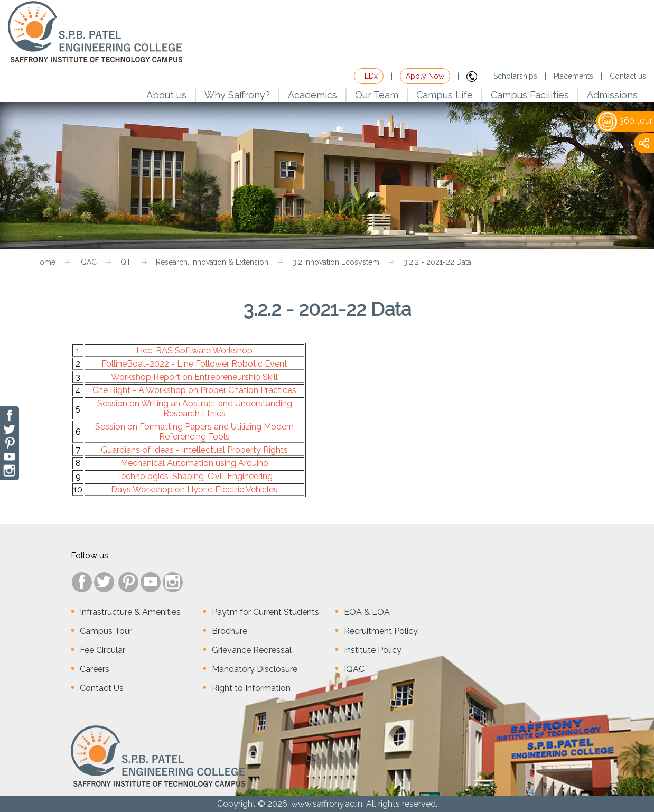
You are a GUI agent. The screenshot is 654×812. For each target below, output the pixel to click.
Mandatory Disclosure (255, 669)
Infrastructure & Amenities (130, 612)
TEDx (369, 76)
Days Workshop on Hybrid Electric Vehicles (194, 489)
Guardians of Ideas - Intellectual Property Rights (194, 450)
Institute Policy (373, 650)
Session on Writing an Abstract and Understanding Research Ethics (195, 408)
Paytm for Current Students (265, 612)
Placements (573, 76)
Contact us (628, 76)
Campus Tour (106, 631)
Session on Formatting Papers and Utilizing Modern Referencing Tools (194, 432)
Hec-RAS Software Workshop (194, 351)
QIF (126, 262)
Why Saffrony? (237, 95)
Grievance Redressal (252, 650)
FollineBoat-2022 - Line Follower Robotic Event (194, 364)
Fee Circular (102, 650)
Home (45, 262)
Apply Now (425, 76)
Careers (95, 669)
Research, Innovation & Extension (212, 262)
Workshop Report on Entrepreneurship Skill (194, 377)
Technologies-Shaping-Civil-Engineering (194, 476)
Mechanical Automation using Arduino (194, 463)
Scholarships (515, 76)
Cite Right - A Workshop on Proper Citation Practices (194, 390)
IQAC (88, 262)
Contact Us (102, 688)
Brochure (230, 631)
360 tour (625, 121)
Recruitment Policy (381, 631)
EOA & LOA (367, 612)
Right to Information (251, 688)
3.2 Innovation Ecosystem (336, 262)
